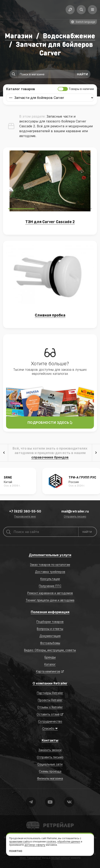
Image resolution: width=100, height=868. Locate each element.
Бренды (50, 657)
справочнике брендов (50, 457)
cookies (51, 842)
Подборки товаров (50, 622)
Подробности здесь (50, 423)
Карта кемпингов (48, 671)
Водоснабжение (69, 36)
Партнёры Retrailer (50, 693)
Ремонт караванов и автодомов (50, 593)
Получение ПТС (50, 586)
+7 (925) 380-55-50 (25, 511)
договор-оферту (35, 845)
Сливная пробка (50, 315)
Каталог (50, 664)
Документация (50, 636)
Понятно (16, 851)
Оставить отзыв (48, 714)
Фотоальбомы (50, 643)
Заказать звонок (50, 750)
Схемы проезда (50, 771)
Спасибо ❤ (50, 728)
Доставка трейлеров (50, 572)
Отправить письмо (75, 517)
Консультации (50, 579)
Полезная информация (50, 612)
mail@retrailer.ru (75, 511)
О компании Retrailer (50, 683)
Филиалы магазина (50, 778)
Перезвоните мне (25, 517)
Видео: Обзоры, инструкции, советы (50, 650)
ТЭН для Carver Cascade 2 (50, 222)
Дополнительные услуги (50, 555)
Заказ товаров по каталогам (50, 565)
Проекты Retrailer (50, 700)
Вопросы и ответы (50, 629)
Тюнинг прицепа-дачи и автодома (50, 600)
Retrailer (31, 821)
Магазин (19, 36)
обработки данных (69, 842)
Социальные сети (50, 764)
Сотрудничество (50, 721)
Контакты (50, 740)
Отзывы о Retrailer (50, 707)
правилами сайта (19, 842)
